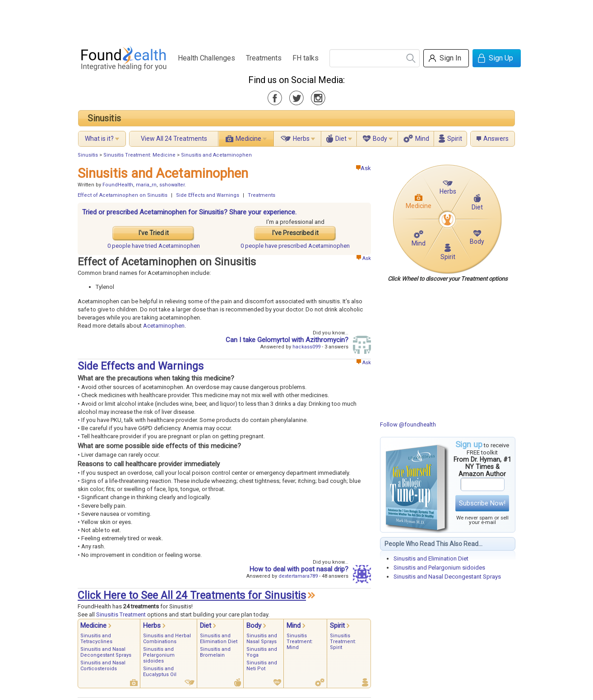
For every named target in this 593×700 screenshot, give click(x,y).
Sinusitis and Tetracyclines (96, 639)
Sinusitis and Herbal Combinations (167, 639)
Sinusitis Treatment (121, 614)
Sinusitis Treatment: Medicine (139, 155)
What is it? (99, 139)
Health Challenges (206, 58)
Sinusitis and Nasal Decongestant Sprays (447, 577)
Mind (422, 139)
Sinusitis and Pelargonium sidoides (439, 568)
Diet (341, 139)
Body (380, 139)
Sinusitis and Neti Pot (262, 666)
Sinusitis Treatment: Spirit (343, 642)
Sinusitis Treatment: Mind (300, 642)
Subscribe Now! (482, 503)
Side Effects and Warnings (208, 195)
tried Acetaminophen (154, 246)
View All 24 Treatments (174, 139)
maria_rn (146, 185)
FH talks (306, 58)
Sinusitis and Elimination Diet (431, 559)
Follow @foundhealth (408, 424)
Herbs (301, 139)
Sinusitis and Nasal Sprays (262, 639)
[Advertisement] (296, 20)
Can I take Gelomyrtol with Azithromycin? (287, 340)
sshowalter (172, 185)
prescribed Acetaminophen (295, 246)
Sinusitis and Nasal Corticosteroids (103, 666)
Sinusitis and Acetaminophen (216, 155)
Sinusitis (104, 118)
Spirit (455, 139)
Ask (364, 168)
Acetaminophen (164, 326)
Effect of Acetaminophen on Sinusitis (123, 195)
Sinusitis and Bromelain (215, 652)
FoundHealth (118, 185)
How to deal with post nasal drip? (299, 569)
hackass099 (306, 347)
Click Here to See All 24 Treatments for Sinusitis (192, 596)
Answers (496, 139)
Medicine (248, 139)
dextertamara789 (298, 576)
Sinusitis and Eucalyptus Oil (160, 672)
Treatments (264, 58)
